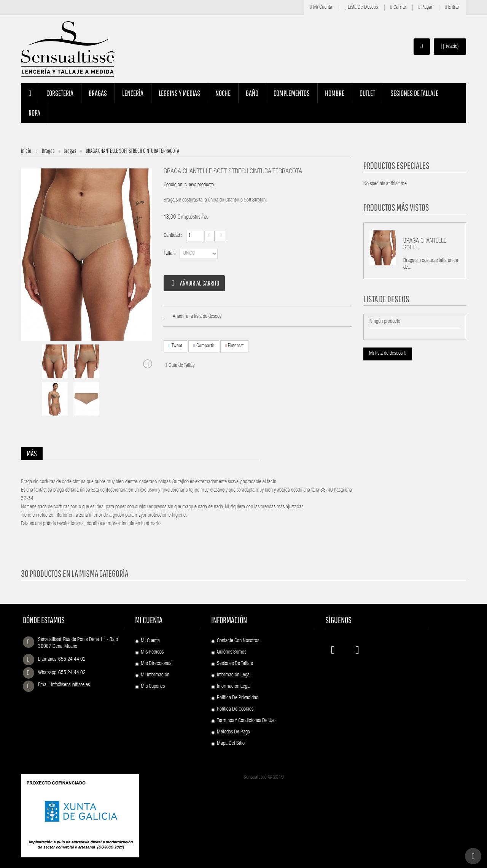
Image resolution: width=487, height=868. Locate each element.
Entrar (452, 7)
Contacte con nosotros (238, 641)
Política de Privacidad (238, 698)
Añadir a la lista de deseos (197, 317)
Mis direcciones (156, 664)
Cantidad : (173, 236)
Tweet (175, 346)
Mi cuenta (321, 7)
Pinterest (235, 346)
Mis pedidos (152, 652)
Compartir (204, 346)
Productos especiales (396, 165)
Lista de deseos (361, 7)
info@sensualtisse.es (70, 685)
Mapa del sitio (231, 744)
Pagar (426, 7)
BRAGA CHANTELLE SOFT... (425, 245)
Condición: (173, 185)
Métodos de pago (233, 732)
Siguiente (148, 364)
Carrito (398, 7)
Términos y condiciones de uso (246, 721)
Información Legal (234, 675)
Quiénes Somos (232, 652)
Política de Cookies (235, 709)
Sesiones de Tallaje (235, 664)
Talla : (170, 254)
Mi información (155, 675)
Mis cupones (153, 687)
